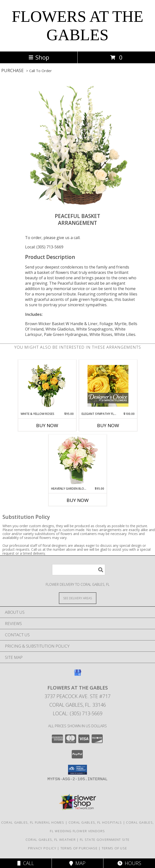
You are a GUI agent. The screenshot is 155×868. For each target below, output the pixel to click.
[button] (77, 770)
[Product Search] (79, 570)
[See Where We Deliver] (78, 598)
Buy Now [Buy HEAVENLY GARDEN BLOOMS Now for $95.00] (78, 500)
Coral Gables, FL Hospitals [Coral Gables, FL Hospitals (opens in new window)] (95, 822)
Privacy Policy (42, 848)
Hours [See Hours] (129, 863)
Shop (39, 57)
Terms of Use (114, 848)
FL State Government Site (105, 840)
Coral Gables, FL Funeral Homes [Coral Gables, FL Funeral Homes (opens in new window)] (33, 822)
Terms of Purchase (79, 848)
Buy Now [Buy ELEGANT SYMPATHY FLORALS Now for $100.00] (108, 425)
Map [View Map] (77, 863)
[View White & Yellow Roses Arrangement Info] (47, 386)
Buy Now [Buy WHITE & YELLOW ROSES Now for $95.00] (47, 425)
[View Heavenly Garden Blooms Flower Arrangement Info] (77, 460)
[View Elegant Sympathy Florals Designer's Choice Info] (108, 386)
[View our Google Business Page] (78, 675)
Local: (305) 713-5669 (44, 247)
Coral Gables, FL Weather (51, 840)
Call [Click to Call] (26, 863)
